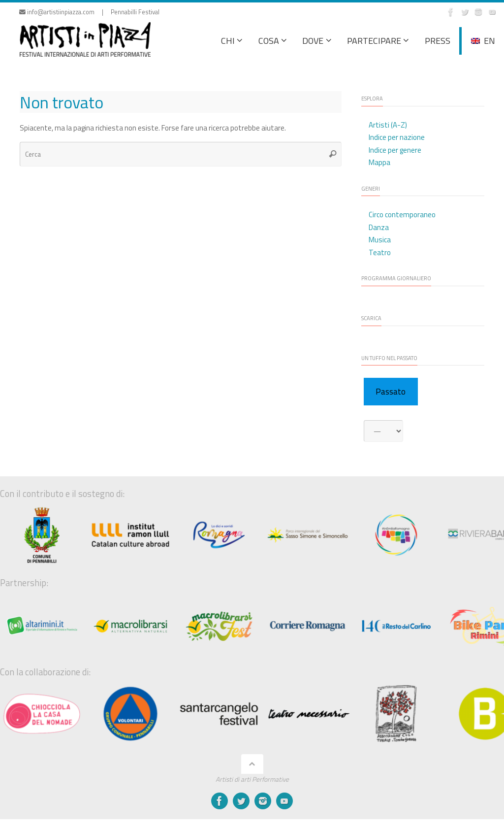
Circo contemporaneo (402, 215)
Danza (379, 227)
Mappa (379, 162)
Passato (391, 392)
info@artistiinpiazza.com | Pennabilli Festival (89, 12)
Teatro (380, 252)
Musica (380, 240)
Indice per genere (395, 150)
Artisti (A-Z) (388, 125)
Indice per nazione (397, 137)
